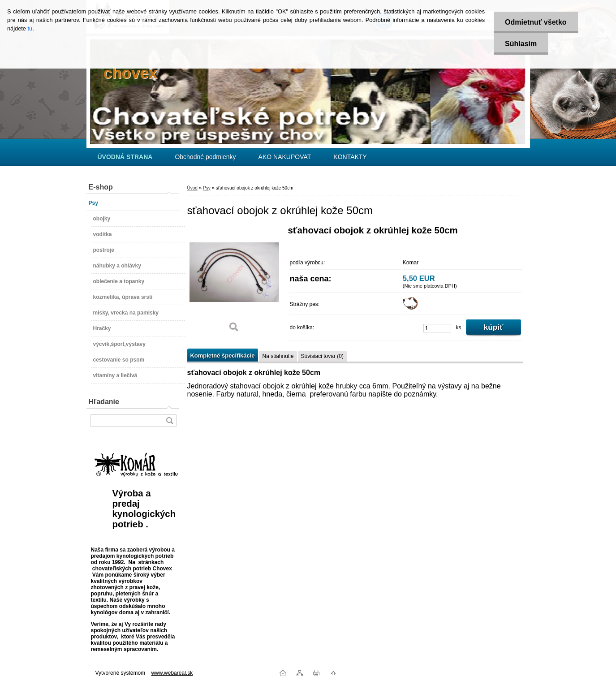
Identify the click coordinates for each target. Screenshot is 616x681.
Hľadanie (104, 402)
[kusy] (437, 328)
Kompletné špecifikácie (223, 356)
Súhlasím (521, 44)
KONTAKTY (350, 157)
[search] (169, 420)
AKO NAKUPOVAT (285, 157)
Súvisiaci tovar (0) (322, 356)
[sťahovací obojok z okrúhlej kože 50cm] (234, 282)
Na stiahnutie (278, 356)
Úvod (192, 188)
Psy (207, 188)
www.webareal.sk (172, 673)
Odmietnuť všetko (536, 22)
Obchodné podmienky (205, 157)
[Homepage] (125, 157)
